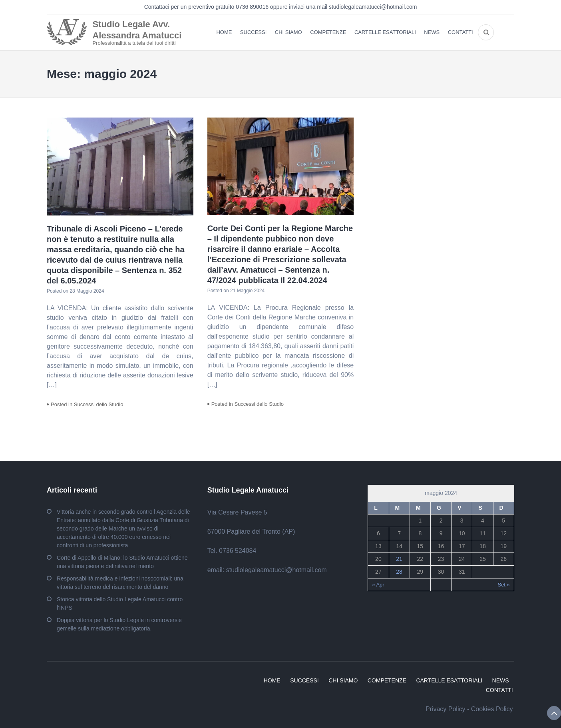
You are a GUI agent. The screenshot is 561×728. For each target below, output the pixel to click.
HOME (224, 32)
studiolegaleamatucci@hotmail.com (373, 7)
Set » (503, 585)
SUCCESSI (253, 32)
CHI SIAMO (288, 32)
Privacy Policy (446, 709)
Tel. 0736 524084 (232, 551)
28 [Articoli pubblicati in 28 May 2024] (399, 572)
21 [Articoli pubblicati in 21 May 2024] (399, 559)
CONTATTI (461, 32)
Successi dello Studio (99, 404)
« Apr (378, 585)
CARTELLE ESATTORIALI (385, 32)
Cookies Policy (492, 709)
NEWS (432, 32)
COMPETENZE (328, 32)
